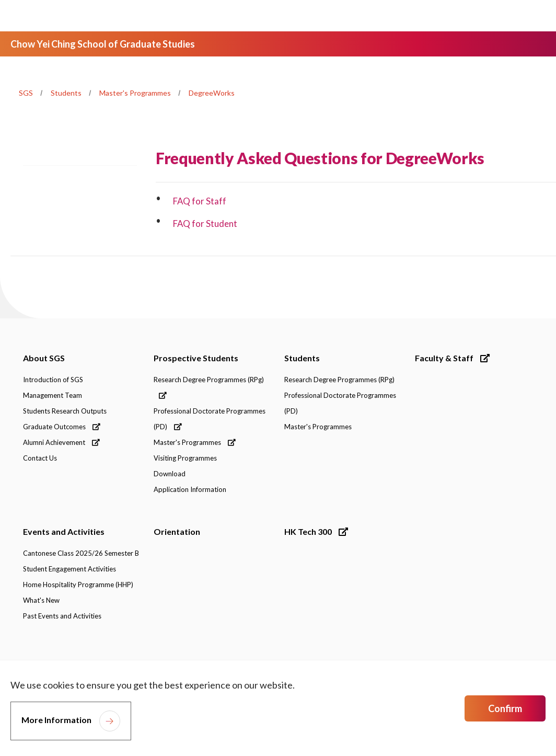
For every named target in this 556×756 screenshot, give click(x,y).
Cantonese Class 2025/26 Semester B (81, 553)
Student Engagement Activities (70, 569)
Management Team (53, 395)
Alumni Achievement (61, 442)
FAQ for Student (205, 224)
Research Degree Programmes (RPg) (209, 387)
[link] (484, 656)
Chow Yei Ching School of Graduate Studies (103, 44)
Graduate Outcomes (62, 427)
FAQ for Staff (200, 201)
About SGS (44, 358)
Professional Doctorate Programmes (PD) (210, 419)
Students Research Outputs (65, 411)
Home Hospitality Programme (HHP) (78, 585)
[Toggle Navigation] (529, 16)
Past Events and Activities (62, 616)
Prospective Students (196, 358)
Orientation (177, 531)
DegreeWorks (212, 93)
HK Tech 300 (316, 531)
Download (170, 474)
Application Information (190, 489)
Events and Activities (64, 531)
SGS (26, 93)
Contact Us (40, 458)
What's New (41, 600)
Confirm (505, 708)
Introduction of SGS (53, 380)
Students (66, 93)
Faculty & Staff (452, 358)
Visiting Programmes (185, 458)
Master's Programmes (135, 93)
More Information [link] (56, 720)
